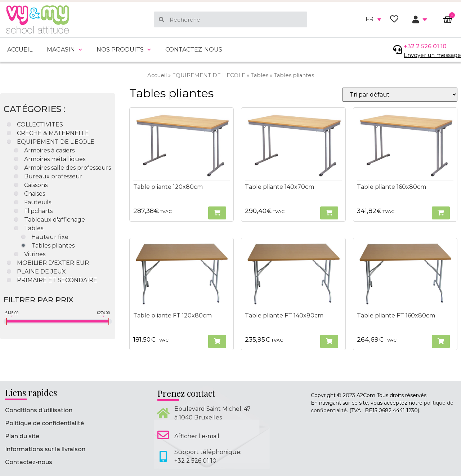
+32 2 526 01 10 (425, 46)
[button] (217, 213)
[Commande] (400, 95)
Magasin (64, 50)
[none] (373, 19)
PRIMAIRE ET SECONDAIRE (57, 280)
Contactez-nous (194, 50)
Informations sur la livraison (45, 449)
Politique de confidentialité (44, 423)
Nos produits (124, 50)
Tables (259, 75)
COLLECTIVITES (40, 124)
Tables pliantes (53, 246)
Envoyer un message (432, 55)
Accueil (20, 50)
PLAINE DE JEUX (41, 272)
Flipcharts (38, 211)
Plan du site (22, 436)
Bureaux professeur (53, 176)
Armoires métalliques (55, 159)
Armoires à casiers (49, 150)
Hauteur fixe (50, 237)
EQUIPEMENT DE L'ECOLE (209, 75)
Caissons (36, 185)
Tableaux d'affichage (55, 220)
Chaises (35, 194)
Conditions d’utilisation (39, 410)
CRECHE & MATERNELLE (53, 133)
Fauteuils (38, 202)
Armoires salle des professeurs (68, 168)
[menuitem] (373, 19)
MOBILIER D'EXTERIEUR (53, 263)
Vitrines (35, 254)
